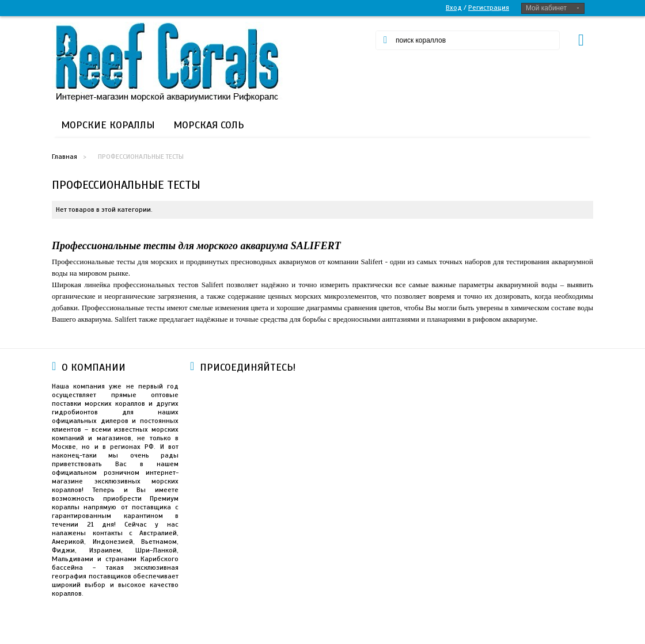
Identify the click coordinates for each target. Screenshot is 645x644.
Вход (454, 7)
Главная (64, 157)
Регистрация (489, 7)
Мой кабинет (546, 8)
